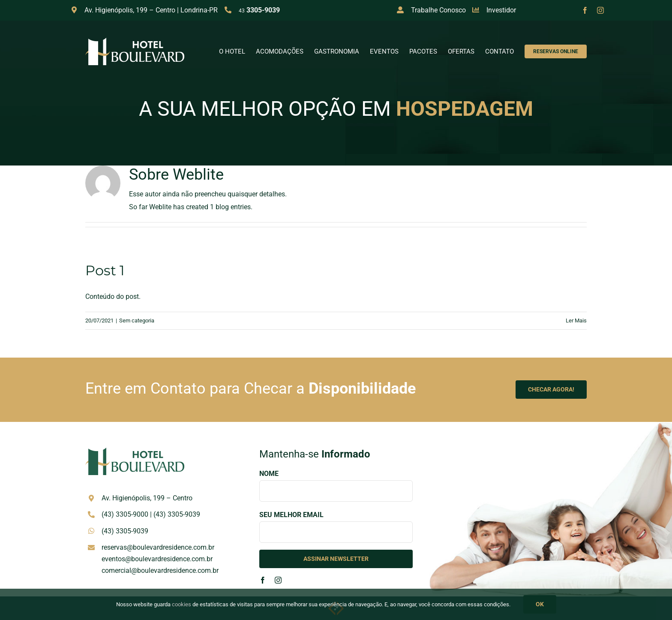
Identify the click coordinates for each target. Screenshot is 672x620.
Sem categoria (137, 321)
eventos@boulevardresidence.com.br (157, 559)
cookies (181, 604)
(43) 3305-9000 (125, 514)
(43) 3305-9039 (177, 514)
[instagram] (600, 10)
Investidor (501, 10)
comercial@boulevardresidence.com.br (160, 570)
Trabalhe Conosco (438, 10)
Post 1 (105, 270)
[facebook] (585, 10)
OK (540, 604)
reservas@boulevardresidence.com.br (158, 547)
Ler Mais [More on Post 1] (576, 321)
